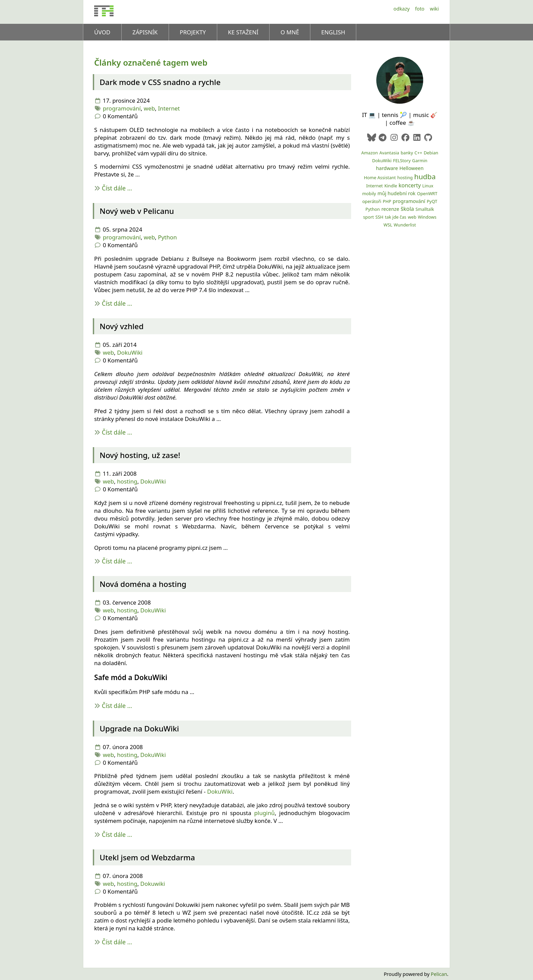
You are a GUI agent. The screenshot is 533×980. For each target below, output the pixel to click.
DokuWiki (130, 352)
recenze (390, 209)
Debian (431, 153)
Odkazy (402, 9)
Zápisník (145, 32)
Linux (428, 186)
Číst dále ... (117, 188)
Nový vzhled (122, 326)
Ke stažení (243, 32)
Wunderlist (405, 225)
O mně (290, 32)
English (333, 32)
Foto (420, 9)
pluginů (264, 813)
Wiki (434, 9)
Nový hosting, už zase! (140, 455)
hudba (425, 176)
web (149, 108)
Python (168, 237)
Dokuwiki (153, 884)
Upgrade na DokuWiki (139, 729)
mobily (369, 193)
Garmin (420, 160)
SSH (379, 217)
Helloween (411, 168)
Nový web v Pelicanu (137, 211)
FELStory (402, 160)
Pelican (439, 974)
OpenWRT (427, 193)
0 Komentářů (120, 116)
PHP (387, 201)
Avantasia (389, 153)
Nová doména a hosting (143, 584)
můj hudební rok (396, 193)
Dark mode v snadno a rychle (160, 82)
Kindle (391, 186)
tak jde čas (396, 217)
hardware (387, 168)
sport (368, 217)
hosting (127, 481)
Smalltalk (425, 209)
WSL (388, 225)
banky (407, 153)
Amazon (370, 153)
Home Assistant (380, 178)
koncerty (410, 185)
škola (407, 209)
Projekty (193, 32)
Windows (427, 217)
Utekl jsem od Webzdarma (147, 857)
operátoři (372, 201)
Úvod (102, 32)
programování (122, 108)
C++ (418, 153)
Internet (169, 108)
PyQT (432, 201)
